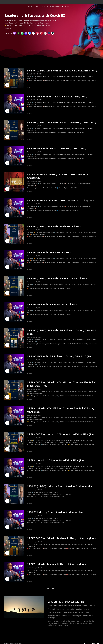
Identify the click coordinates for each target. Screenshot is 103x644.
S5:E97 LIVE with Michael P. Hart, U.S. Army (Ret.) (56, 564)
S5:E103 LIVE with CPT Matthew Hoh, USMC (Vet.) (57, 148)
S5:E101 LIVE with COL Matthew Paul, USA (52, 304)
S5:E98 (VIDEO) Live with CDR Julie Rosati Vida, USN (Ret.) (61, 434)
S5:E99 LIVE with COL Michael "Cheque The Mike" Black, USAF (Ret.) (60, 410)
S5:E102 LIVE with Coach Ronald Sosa (49, 252)
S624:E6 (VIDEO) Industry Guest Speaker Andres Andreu (61, 486)
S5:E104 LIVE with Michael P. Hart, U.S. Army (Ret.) (57, 97)
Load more (51, 588)
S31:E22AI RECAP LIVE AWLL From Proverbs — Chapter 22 (61, 200)
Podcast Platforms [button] (56, 6)
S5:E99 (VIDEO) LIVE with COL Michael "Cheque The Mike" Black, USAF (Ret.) (62, 384)
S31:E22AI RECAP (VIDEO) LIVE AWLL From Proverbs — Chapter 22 (59, 176)
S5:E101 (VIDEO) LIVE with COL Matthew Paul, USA (57, 278)
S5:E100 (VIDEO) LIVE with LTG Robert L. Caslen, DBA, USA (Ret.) (62, 332)
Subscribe (44, 6)
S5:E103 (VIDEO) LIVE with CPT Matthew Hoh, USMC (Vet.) (62, 122)
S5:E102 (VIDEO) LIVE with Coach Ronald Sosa (54, 226)
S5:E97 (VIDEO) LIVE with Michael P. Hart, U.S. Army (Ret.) (61, 538)
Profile (67, 6)
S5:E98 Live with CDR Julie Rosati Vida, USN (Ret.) (56, 460)
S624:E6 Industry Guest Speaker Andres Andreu (56, 512)
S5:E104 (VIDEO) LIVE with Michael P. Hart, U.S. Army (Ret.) (62, 71)
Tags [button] (36, 6)
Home (30, 6)
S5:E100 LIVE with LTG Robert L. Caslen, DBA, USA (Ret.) (60, 356)
